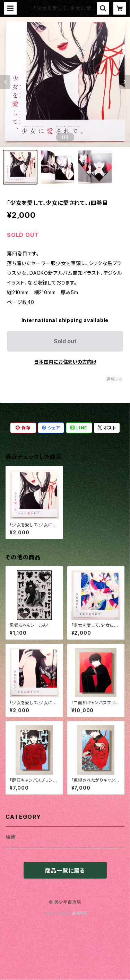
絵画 (11, 837)
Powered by (65, 913)
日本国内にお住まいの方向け (65, 362)
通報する (115, 379)
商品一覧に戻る (65, 871)
